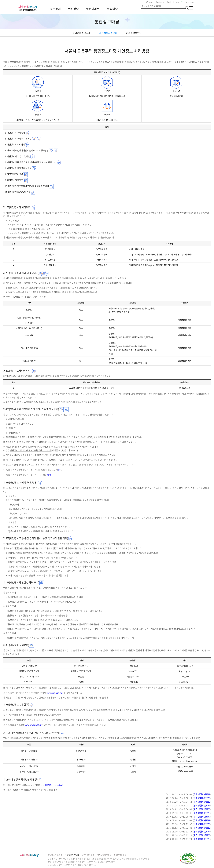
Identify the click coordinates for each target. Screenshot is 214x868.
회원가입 (160, 2)
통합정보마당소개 (55, 855)
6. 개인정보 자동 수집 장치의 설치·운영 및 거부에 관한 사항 (30, 162)
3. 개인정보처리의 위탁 (15, 144)
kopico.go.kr (185, 671)
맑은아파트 (93, 9)
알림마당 (112, 9)
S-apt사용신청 (120, 855)
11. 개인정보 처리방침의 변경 (18, 192)
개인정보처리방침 (72, 855)
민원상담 (73, 9)
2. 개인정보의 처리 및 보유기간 (18, 138)
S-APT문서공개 (188, 2)
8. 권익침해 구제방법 (14, 174)
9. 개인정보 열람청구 (14, 180)
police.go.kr (185, 682)
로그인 (150, 2)
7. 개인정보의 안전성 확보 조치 (18, 168)
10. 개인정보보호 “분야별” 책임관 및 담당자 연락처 (27, 186)
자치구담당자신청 (104, 855)
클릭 (60, 470)
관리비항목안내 (88, 855)
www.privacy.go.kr (33, 725)
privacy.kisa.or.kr (185, 666)
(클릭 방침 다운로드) (54, 785)
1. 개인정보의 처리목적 (15, 132)
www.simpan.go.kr (56, 693)
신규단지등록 (173, 2)
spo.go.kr (185, 676)
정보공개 (55, 9)
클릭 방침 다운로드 (202, 794)
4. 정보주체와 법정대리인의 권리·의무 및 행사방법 (27, 150)
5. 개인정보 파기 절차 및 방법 (17, 156)
